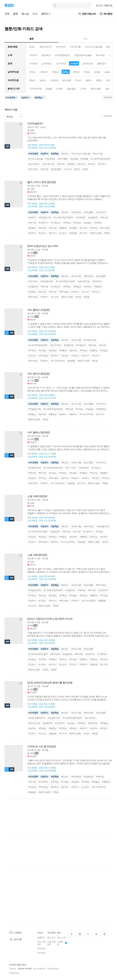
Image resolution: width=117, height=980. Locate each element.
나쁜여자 (54, 80)
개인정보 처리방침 (25, 968)
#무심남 (53, 228)
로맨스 (32, 47)
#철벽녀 (73, 414)
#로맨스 (65, 154)
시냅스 (43, 127)
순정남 (97, 72)
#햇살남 (42, 728)
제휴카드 (41, 937)
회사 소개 (61, 937)
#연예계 (32, 217)
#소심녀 (63, 233)
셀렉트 (46, 14)
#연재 (85, 169)
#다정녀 (92, 164)
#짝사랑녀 (33, 169)
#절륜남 (71, 164)
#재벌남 (32, 228)
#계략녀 (44, 297)
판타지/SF (61, 47)
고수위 (83, 89)
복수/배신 (100, 55)
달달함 (49, 89)
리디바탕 (41, 953)
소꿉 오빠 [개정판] (37, 496)
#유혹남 (98, 223)
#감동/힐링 (56, 169)
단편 (107, 89)
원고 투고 (51, 937)
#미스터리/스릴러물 (81, 154)
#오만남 (83, 228)
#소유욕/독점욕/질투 (100, 159)
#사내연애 (33, 154)
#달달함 (73, 233)
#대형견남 (101, 409)
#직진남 (94, 228)
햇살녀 (32, 80)
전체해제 (108, 97)
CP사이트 (41, 948)
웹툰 (16, 14)
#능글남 (88, 223)
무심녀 (78, 80)
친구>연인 (61, 63)
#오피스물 (98, 154)
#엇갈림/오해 (45, 217)
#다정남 (32, 350)
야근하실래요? (35, 124)
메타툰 (31, 186)
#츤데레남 (93, 723)
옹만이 (31, 686)
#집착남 (55, 154)
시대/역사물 (75, 47)
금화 (30, 127)
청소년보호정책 (39, 968)
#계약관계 (81, 217)
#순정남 (77, 223)
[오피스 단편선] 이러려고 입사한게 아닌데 (50, 619)
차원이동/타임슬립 (83, 55)
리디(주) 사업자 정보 (18, 965)
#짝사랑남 (105, 228)
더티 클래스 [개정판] (38, 310)
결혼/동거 (102, 63)
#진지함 (44, 169)
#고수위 (68, 169)
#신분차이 (43, 223)
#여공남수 (81, 345)
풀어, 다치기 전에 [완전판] (42, 182)
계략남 (76, 72)
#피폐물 (84, 159)
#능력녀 (32, 233)
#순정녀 (42, 233)
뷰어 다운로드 (42, 943)
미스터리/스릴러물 (94, 47)
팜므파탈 (67, 80)
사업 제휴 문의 (51, 943)
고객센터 (15, 933)
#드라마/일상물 (36, 159)
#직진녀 (102, 164)
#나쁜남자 (56, 223)
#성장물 (74, 159)
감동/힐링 (71, 89)
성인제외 (106, 116)
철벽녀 (89, 80)
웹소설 (25, 14)
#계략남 (67, 223)
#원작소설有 (96, 233)
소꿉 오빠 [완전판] (37, 555)
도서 (35, 14)
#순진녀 (53, 233)
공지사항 (15, 939)
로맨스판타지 (46, 47)
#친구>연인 (56, 345)
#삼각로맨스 (34, 164)
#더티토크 (101, 212)
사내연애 (74, 63)
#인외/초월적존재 (37, 718)
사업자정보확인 (53, 968)
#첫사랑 (32, 223)
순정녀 (110, 80)
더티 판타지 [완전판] (38, 374)
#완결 (87, 297)
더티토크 (33, 55)
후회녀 (99, 80)
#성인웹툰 (63, 159)
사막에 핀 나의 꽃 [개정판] (42, 746)
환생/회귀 (46, 55)
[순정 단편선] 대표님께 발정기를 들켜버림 (50, 683)
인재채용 (62, 943)
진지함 (59, 89)
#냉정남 (73, 228)
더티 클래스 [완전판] (38, 432)
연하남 (32, 72)
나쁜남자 (44, 72)
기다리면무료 (35, 89)
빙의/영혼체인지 (62, 55)
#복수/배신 (89, 526)
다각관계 (33, 63)
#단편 (77, 169)
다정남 (87, 72)
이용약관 (12, 968)
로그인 (104, 5)
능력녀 (43, 80)
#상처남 (81, 164)
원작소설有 (96, 89)
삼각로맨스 (47, 63)
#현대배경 (50, 159)
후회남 (55, 72)
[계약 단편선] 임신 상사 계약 (43, 246)
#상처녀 (44, 154)
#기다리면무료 (58, 361)
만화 (7, 14)
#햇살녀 (73, 728)
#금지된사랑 (49, 164)
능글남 (108, 72)
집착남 (66, 72)
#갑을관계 (93, 217)
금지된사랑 (88, 63)
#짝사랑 (61, 164)
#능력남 (42, 228)
